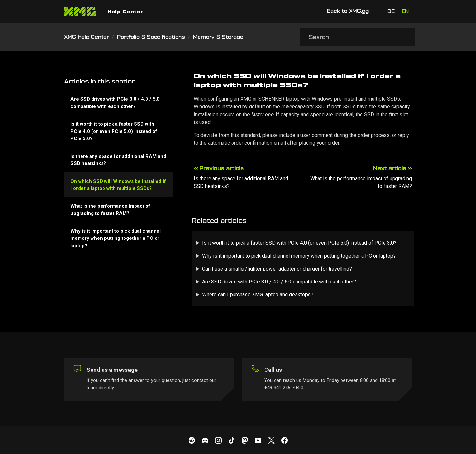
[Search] (357, 37)
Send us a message (112, 370)
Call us (273, 370)
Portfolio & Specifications (151, 37)
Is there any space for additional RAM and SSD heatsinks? (118, 160)
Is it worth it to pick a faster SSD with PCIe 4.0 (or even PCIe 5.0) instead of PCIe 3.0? (299, 243)
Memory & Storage (218, 37)
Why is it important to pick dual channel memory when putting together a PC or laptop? (299, 256)
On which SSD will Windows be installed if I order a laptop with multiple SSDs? (118, 185)
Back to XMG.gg (348, 11)
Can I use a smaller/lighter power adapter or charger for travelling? (277, 269)
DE (391, 11)
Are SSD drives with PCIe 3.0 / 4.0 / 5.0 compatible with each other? (279, 282)
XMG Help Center (87, 37)
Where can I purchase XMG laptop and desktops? (258, 295)
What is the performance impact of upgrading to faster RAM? (110, 210)
